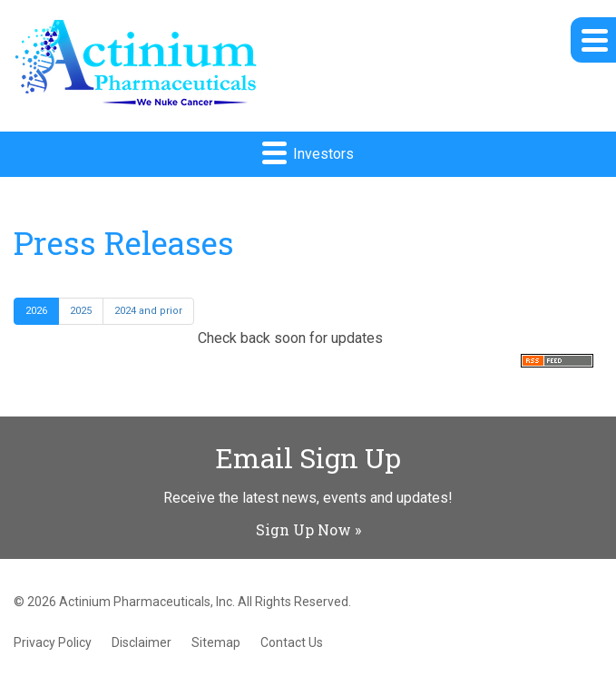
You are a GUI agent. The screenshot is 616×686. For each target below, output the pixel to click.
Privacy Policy (53, 642)
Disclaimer (142, 642)
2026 (36, 311)
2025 (81, 311)
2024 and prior (148, 311)
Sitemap (216, 642)
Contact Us (292, 642)
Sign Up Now (303, 529)
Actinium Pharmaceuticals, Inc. (147, 602)
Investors (308, 152)
